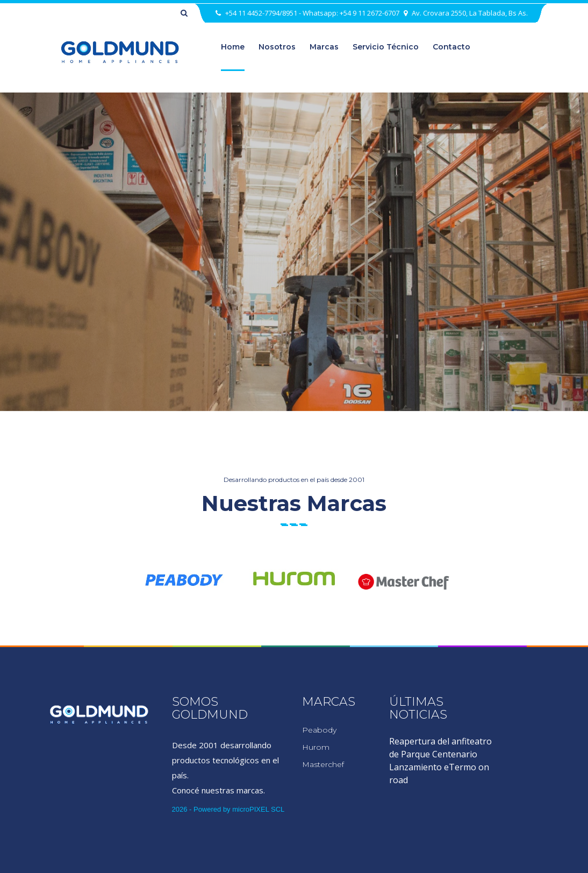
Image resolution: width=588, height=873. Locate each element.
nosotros (277, 47)
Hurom (316, 747)
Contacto (451, 47)
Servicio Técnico (386, 47)
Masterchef (323, 764)
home (233, 47)
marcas (324, 47)
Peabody (319, 730)
